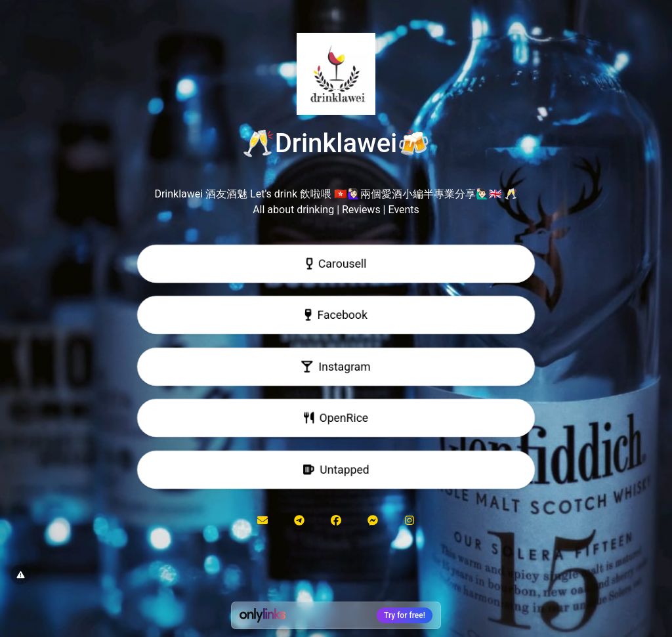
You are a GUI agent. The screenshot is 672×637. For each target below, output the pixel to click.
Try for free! (405, 615)
